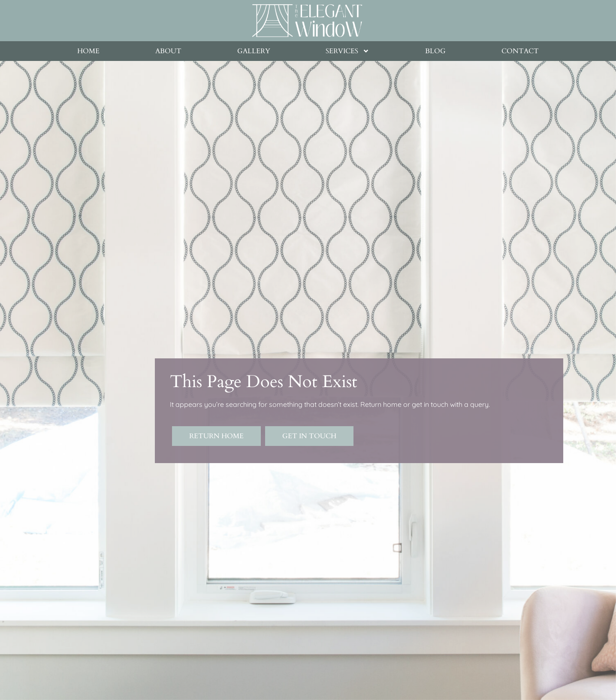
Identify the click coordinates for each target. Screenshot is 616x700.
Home (88, 51)
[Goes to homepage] (307, 21)
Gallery (254, 51)
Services (347, 51)
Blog (435, 51)
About (168, 51)
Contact (520, 51)
